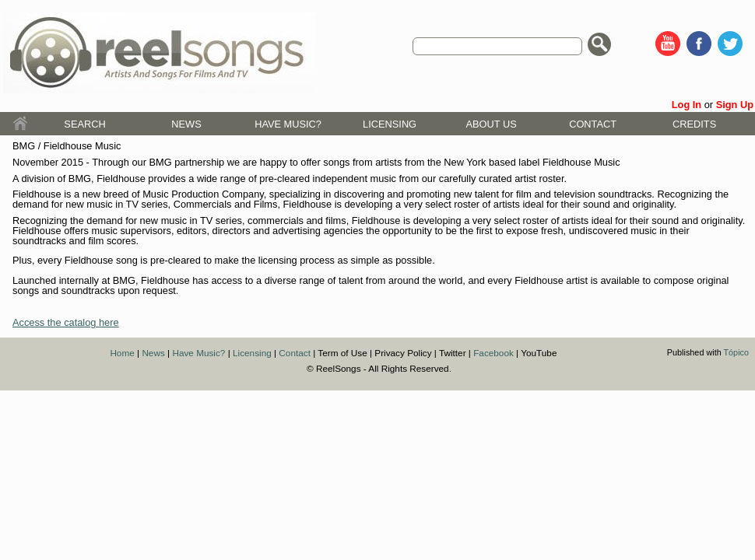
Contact (593, 124)
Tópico (736, 352)
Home (122, 353)
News (186, 124)
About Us (492, 124)
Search (84, 124)
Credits (694, 124)
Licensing (390, 124)
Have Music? (288, 124)
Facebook (493, 353)
